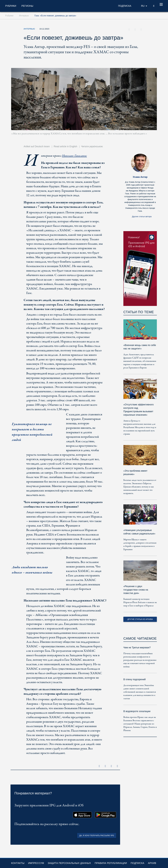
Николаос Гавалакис (74, 156)
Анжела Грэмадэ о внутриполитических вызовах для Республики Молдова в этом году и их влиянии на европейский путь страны (140, 427)
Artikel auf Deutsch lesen (37, 146)
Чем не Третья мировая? (137, 648)
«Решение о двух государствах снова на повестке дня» (136, 590)
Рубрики (11, 6)
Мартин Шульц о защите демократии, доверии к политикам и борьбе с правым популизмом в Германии (140, 545)
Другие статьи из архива (140, 619)
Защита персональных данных (69, 863)
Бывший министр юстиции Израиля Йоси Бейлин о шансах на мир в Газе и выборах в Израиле (140, 602)
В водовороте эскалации (137, 711)
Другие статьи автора (142, 216)
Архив (152, 863)
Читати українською (92, 146)
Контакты (18, 863)
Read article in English (65, 146)
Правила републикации (111, 863)
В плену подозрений (134, 679)
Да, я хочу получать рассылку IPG (97, 835)
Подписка (137, 863)
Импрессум (36, 863)
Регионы (27, 6)
